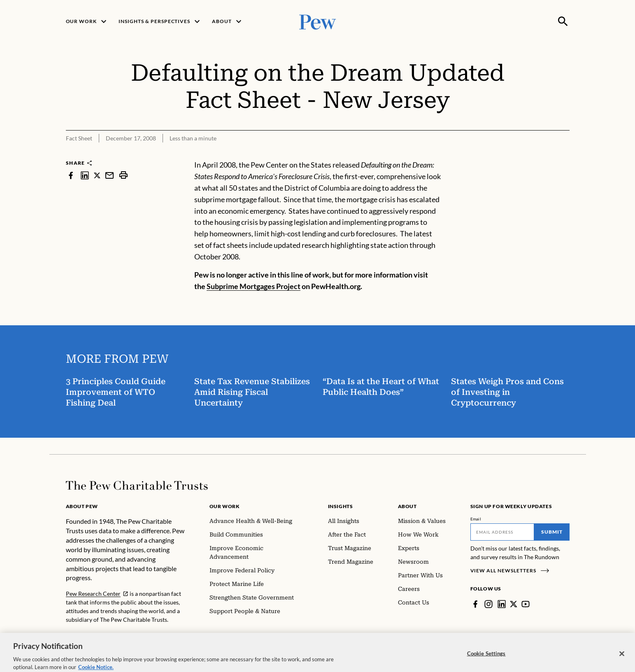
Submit (552, 532)
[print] (123, 175)
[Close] (622, 659)
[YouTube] (526, 604)
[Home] (137, 485)
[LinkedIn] (502, 604)
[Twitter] (514, 604)
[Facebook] (475, 604)
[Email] (502, 532)
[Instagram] (488, 604)
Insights (341, 506)
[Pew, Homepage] (318, 21)
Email (476, 519)
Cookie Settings (486, 659)
